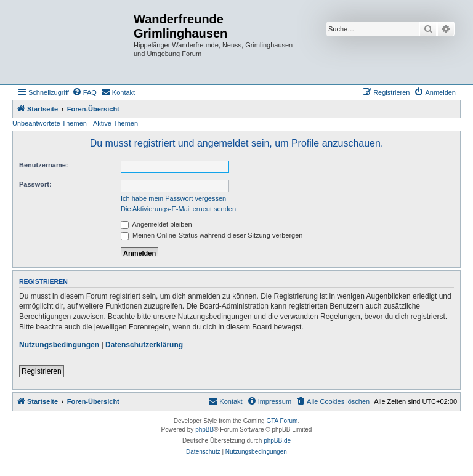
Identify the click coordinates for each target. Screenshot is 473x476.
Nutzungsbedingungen (59, 345)
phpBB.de (277, 441)
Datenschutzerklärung (144, 345)
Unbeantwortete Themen (50, 123)
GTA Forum (282, 421)
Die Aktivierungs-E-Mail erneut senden (178, 209)
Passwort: (35, 184)
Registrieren (42, 371)
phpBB (204, 430)
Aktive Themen (115, 123)
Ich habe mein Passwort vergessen (173, 198)
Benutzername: (43, 165)
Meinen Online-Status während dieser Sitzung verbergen (212, 235)
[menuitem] (84, 92)
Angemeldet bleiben (156, 224)
